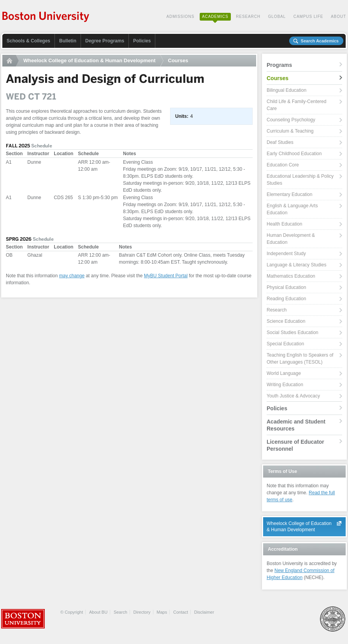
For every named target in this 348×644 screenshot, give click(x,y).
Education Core (283, 165)
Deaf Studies (280, 142)
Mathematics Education (291, 276)
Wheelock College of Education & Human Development (90, 60)
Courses (178, 60)
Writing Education (285, 385)
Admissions (180, 17)
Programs (279, 65)
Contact (181, 612)
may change (72, 276)
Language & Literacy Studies (296, 265)
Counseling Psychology (291, 120)
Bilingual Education (286, 90)
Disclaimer (204, 612)
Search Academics (320, 41)
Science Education (286, 321)
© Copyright (72, 612)
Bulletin (68, 41)
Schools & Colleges (28, 41)
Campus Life (308, 17)
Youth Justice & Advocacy (293, 396)
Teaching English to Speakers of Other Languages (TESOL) (300, 359)
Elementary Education (289, 194)
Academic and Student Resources (296, 425)
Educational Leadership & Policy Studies (300, 180)
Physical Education (286, 287)
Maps (162, 612)
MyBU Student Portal (166, 276)
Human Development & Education (291, 239)
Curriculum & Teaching (290, 131)
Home (11, 61)
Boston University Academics (46, 17)
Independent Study (286, 254)
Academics (215, 17)
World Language (284, 373)
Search (120, 612)
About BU (98, 612)
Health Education (284, 224)
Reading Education (286, 299)
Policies (142, 41)
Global (277, 17)
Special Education (285, 344)
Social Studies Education (293, 332)
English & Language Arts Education (292, 209)
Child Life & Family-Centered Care (296, 105)
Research (248, 17)
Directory (142, 612)
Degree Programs (105, 41)
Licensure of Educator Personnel (295, 445)
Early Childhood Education (294, 154)
